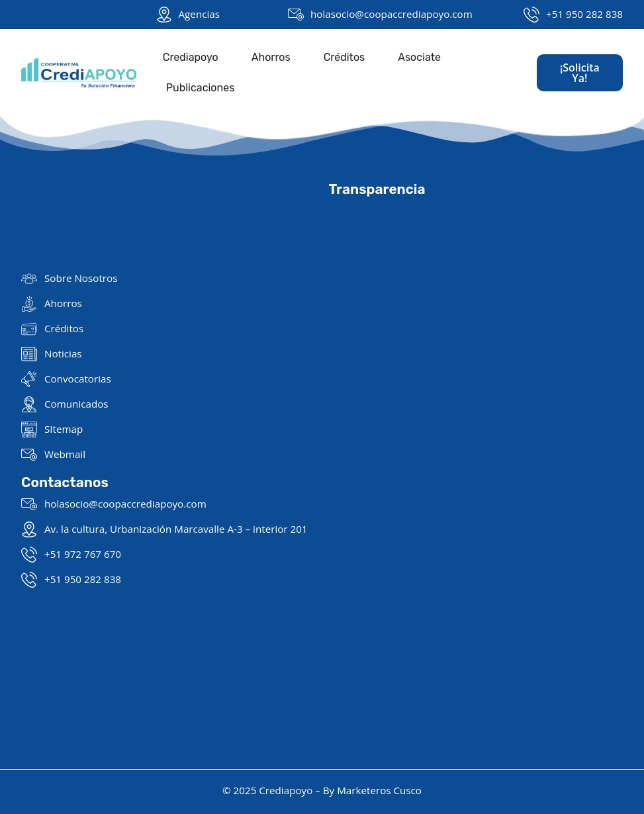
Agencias (199, 14)
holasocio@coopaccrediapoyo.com (391, 14)
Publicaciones (201, 88)
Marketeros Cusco (379, 790)
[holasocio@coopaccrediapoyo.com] (296, 15)
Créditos (345, 57)
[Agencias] (164, 15)
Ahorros (271, 57)
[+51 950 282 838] (531, 15)
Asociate (419, 57)
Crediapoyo (191, 57)
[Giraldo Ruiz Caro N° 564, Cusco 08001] (476, 366)
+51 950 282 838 (584, 14)
